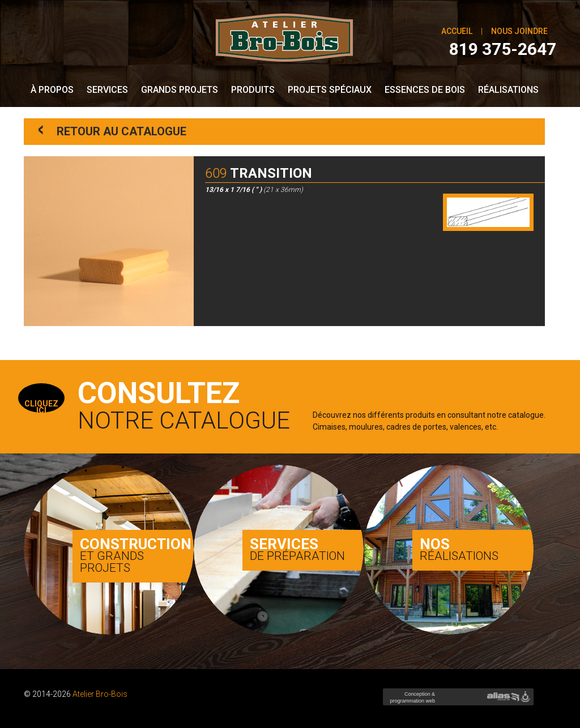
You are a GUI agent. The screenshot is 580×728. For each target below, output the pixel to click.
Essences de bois (425, 90)
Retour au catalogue (112, 130)
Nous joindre (519, 31)
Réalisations (508, 90)
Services (107, 90)
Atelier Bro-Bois (100, 694)
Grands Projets (180, 90)
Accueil (457, 31)
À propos (52, 90)
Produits (253, 90)
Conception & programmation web (411, 701)
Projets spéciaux (330, 90)
